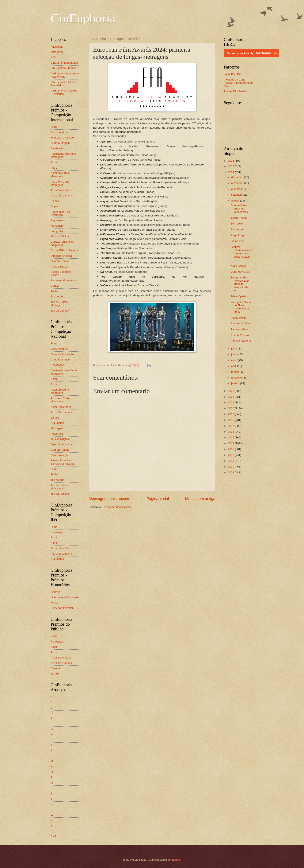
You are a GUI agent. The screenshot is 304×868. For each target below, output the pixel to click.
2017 (231, 426)
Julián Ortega (239, 218)
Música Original (60, 236)
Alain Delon (237, 241)
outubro (236, 189)
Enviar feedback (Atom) (118, 507)
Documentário (59, 132)
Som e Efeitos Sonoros (65, 250)
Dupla (54, 206)
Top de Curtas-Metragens (60, 304)
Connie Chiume (240, 335)
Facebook (57, 47)
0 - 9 (53, 836)
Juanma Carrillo (240, 323)
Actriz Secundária (61, 196)
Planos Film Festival (236, 91)
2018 (231, 420)
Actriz (54, 168)
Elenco (55, 201)
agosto (236, 201)
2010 (231, 467)
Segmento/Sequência (64, 280)
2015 (231, 437)
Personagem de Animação (60, 213)
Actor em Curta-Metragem (60, 175)
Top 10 (55, 674)
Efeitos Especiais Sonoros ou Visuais (62, 462)
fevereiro (237, 378)
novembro (238, 183)
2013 (231, 449)
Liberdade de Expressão (65, 597)
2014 (231, 443)
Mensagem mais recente (109, 499)
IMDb (54, 57)
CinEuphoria (83, 18)
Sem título (237, 224)
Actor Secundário (61, 190)
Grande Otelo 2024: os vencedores (239, 209)
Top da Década (60, 311)
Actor (54, 162)
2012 (231, 455)
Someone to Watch (62, 608)
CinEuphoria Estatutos (64, 63)
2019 (231, 414)
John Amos (237, 229)
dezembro (238, 177)
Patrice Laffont (239, 329)
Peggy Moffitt (238, 318)
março (235, 372)
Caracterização (60, 267)
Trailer (54, 291)
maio (234, 360)
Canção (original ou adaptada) (62, 243)
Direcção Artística (61, 256)
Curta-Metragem (61, 143)
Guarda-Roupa (60, 261)
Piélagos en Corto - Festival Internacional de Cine (239, 83)
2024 (231, 172)
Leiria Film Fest (233, 74)
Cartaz (55, 286)
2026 (231, 161)
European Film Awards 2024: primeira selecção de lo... (240, 284)
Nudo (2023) (238, 266)
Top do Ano (57, 296)
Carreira (56, 592)
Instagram (57, 52)
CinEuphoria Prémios (64, 68)
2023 (231, 391)
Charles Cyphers (241, 341)
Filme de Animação (62, 138)
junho (235, 354)
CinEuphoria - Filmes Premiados (63, 84)
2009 (231, 472)
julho (234, 349)
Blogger (176, 860)
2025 (231, 166)
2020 (231, 408)
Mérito (54, 603)
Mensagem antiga (200, 499)
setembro (237, 195)
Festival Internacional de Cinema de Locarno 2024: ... (242, 253)
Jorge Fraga (238, 235)
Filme (54, 127)
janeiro (236, 383)
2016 (231, 432)
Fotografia (57, 231)
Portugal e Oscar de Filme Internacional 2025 (241, 307)
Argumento (57, 220)
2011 (231, 461)
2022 (231, 397)
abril (234, 366)
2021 (231, 402)
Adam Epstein (239, 296)
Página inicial (158, 499)
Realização (57, 148)
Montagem (57, 226)
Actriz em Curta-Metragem (60, 183)
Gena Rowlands (240, 272)
